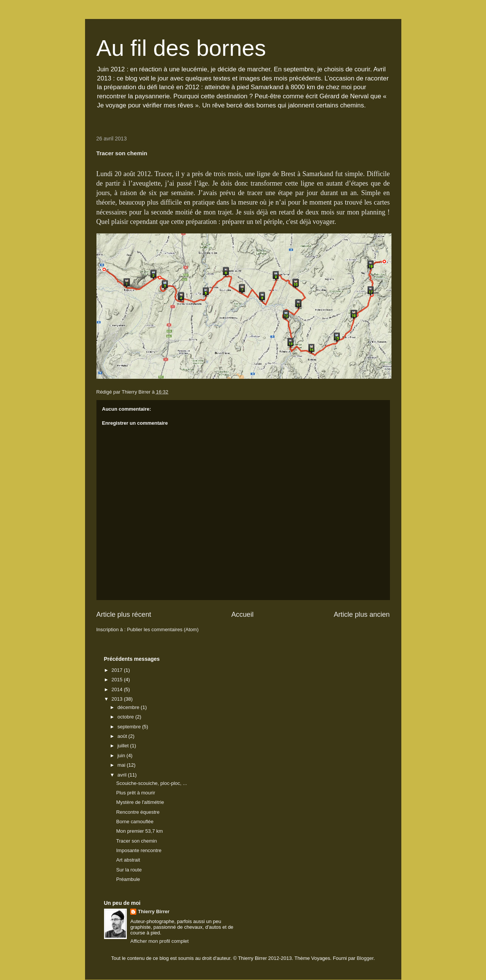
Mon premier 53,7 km (140, 831)
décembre (129, 707)
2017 (118, 670)
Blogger (365, 958)
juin (122, 755)
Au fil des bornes (181, 48)
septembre (130, 727)
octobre (126, 717)
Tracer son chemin (136, 841)
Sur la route (129, 870)
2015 (118, 680)
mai (122, 765)
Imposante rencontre (139, 850)
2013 (118, 699)
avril (122, 775)
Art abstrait (128, 860)
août (123, 736)
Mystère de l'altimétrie (140, 802)
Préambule (128, 879)
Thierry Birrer (154, 911)
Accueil (242, 614)
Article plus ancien (362, 614)
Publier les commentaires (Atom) (163, 629)
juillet (124, 746)
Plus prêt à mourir (136, 793)
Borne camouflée (135, 822)
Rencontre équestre (138, 812)
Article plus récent (124, 614)
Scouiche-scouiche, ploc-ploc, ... (151, 783)
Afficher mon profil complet (159, 941)
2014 (118, 689)
